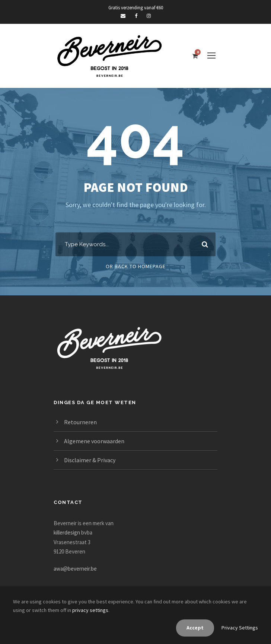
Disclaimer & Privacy (90, 460)
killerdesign (67, 532)
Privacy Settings (240, 628)
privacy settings (90, 610)
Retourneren (80, 422)
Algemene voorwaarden (94, 441)
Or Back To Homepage (136, 266)
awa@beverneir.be (75, 569)
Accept (195, 628)
